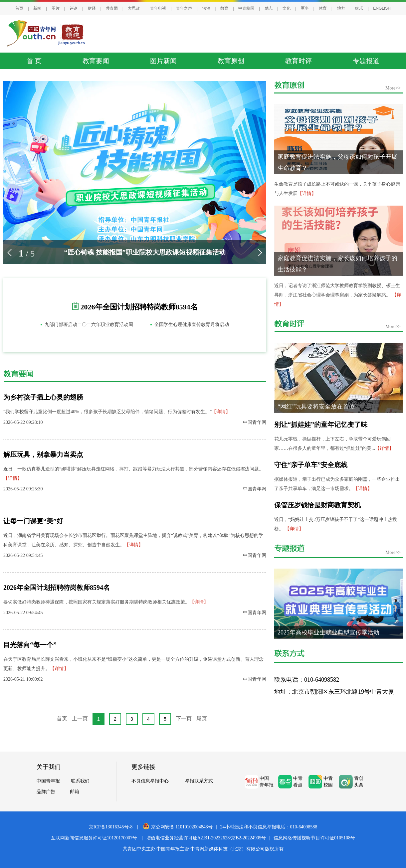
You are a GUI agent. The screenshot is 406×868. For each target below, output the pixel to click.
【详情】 (221, 412)
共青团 (112, 8)
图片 (56, 8)
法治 (206, 8)
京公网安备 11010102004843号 (178, 827)
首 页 (34, 61)
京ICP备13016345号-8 (111, 827)
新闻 (37, 8)
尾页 (202, 718)
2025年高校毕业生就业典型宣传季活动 (328, 632)
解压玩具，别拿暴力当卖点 (43, 454)
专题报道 (366, 61)
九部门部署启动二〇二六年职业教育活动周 (89, 325)
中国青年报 (48, 781)
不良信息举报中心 (150, 781)
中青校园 (246, 8)
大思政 (134, 8)
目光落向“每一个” (30, 645)
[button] (9, 252)
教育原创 (231, 61)
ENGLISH (382, 8)
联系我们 (80, 781)
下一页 (184, 718)
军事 (305, 8)
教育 (224, 8)
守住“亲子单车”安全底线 (311, 465)
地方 (341, 8)
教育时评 (299, 61)
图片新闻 (163, 61)
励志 (269, 8)
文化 (287, 8)
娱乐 (359, 8)
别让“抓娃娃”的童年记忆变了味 (321, 425)
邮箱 (75, 791)
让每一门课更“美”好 (33, 521)
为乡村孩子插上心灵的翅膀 (43, 397)
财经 (92, 8)
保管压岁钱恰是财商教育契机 (317, 505)
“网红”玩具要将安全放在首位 (316, 407)
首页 (19, 8)
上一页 (80, 718)
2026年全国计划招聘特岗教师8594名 (139, 307)
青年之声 (184, 8)
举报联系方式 (199, 781)
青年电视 (158, 8)
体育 (323, 8)
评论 (74, 8)
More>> (393, 88)
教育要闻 (96, 61)
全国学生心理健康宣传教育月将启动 (192, 325)
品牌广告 (46, 791)
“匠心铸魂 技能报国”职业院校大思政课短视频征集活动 (145, 252)
